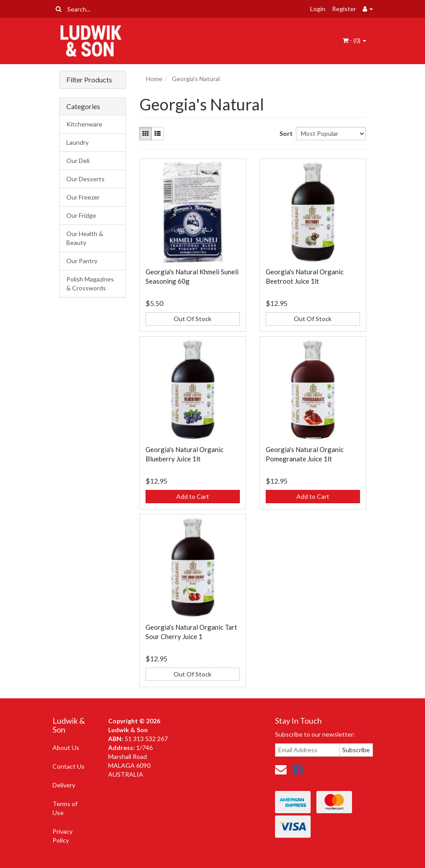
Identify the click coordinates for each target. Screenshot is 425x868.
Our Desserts (85, 179)
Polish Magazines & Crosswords (90, 283)
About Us (66, 748)
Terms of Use (65, 808)
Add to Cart (193, 496)
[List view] (158, 134)
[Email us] (281, 769)
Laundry (77, 142)
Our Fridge (81, 215)
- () (354, 40)
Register (344, 9)
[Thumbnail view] (146, 134)
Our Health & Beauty (85, 238)
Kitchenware (84, 124)
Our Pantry (82, 261)
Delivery (64, 785)
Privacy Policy (63, 836)
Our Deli (78, 161)
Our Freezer (83, 197)
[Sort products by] (331, 134)
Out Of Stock (192, 319)
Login (318, 9)
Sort (284, 133)
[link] (298, 769)
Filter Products (89, 80)
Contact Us (69, 766)
